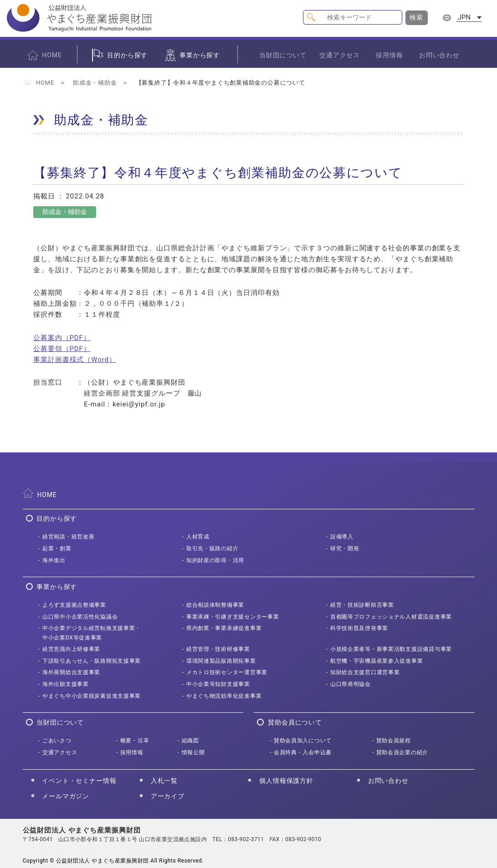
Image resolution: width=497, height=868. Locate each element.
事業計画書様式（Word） (75, 360)
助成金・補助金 (95, 83)
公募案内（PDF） (62, 338)
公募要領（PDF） (62, 349)
